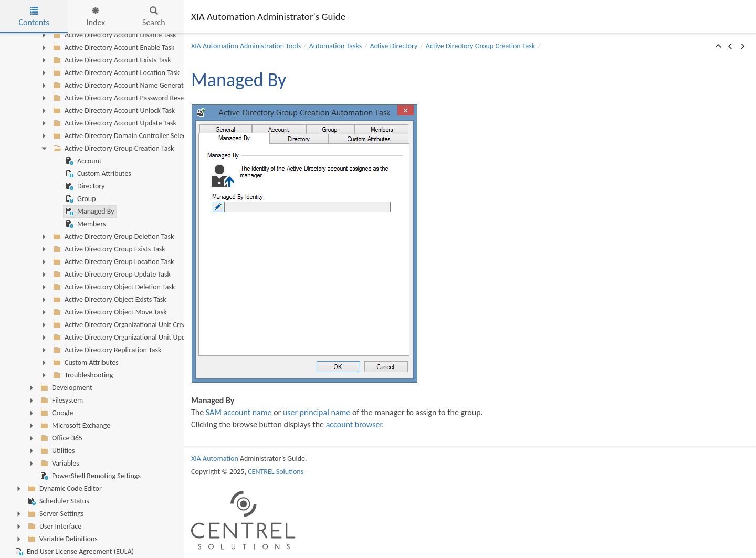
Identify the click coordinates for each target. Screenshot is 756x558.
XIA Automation (215, 459)
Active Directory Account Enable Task (113, 48)
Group (80, 199)
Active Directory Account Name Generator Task (128, 86)
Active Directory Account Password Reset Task (126, 98)
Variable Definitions (62, 539)
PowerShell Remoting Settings (90, 476)
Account (82, 161)
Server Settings (55, 514)
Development (65, 388)
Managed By (89, 212)
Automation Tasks (335, 46)
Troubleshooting (82, 375)
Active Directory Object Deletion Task (113, 287)
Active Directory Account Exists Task (111, 60)
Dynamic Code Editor (64, 489)
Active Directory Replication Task (106, 350)
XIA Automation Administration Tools (246, 46)
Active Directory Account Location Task (115, 73)
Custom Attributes (97, 174)
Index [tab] (96, 17)
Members (85, 224)
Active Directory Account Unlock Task (113, 111)
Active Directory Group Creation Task (112, 149)
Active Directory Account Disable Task (114, 35)
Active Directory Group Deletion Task (112, 237)
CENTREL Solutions (276, 472)
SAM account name (239, 412)
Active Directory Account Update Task (114, 123)
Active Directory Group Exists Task (108, 249)
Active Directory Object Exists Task (109, 300)
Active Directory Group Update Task (111, 275)
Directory (84, 186)
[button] (718, 47)
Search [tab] (154, 17)
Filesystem (61, 401)
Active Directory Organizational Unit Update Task (130, 338)
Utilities (56, 451)
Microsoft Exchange (74, 426)
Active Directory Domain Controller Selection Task (132, 136)
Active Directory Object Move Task (109, 312)
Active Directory (394, 46)
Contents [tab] (34, 17)
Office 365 (60, 438)
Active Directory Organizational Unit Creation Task (132, 325)
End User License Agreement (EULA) (73, 552)
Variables (59, 464)
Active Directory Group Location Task (112, 262)
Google (56, 413)
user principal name (317, 412)
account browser (354, 424)
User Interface (54, 527)
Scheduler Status (57, 501)
